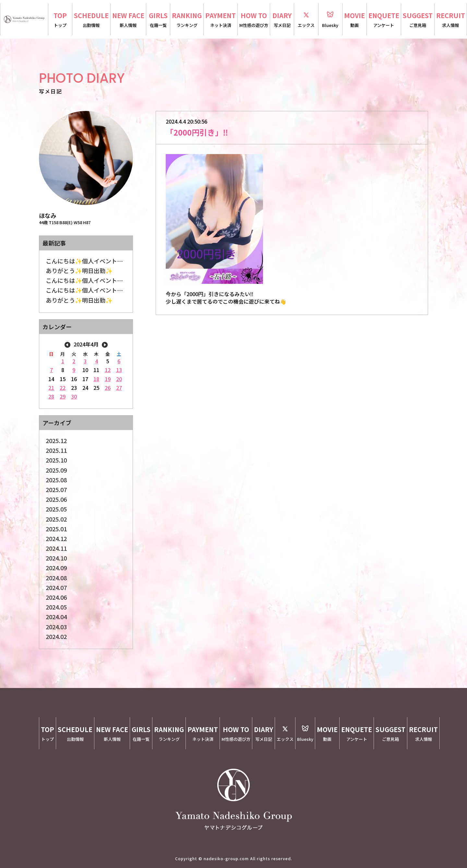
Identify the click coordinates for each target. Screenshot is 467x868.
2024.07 (56, 587)
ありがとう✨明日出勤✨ (79, 271)
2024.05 (56, 607)
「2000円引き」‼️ (197, 132)
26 (108, 388)
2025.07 (56, 489)
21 (51, 388)
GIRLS (158, 20)
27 (119, 388)
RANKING (187, 20)
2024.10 (56, 558)
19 (108, 379)
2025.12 (56, 440)
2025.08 (56, 480)
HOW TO (254, 20)
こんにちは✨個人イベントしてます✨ (96, 261)
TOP (60, 20)
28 (51, 396)
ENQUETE (384, 20)
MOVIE (354, 20)
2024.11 (56, 548)
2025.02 (56, 519)
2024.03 (56, 627)
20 (119, 379)
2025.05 (56, 509)
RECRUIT (451, 20)
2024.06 (56, 597)
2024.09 (56, 568)
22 (63, 388)
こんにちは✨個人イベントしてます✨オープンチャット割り (125, 290)
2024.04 (56, 617)
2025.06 (56, 499)
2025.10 (56, 460)
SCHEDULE (91, 20)
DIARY (282, 20)
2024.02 (56, 636)
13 (119, 370)
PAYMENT (221, 20)
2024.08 (56, 578)
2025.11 (56, 450)
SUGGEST (418, 20)
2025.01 (56, 529)
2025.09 (56, 470)
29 (63, 396)
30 (74, 396)
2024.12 (56, 538)
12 (108, 370)
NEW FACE (128, 20)
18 (96, 379)
